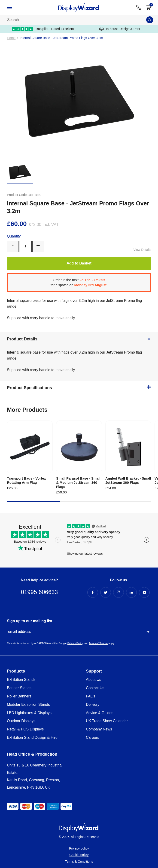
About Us (94, 680)
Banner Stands (19, 688)
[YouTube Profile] (144, 592)
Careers (93, 737)
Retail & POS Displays (25, 729)
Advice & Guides (100, 713)
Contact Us (95, 688)
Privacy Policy (75, 643)
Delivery (93, 704)
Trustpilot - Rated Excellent (43, 29)
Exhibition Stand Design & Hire (32, 737)
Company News (99, 729)
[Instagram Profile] (118, 592)
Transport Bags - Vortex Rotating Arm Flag (26, 480)
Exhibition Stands (21, 680)
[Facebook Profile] (93, 592)
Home (11, 38)
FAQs (91, 696)
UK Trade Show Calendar (107, 721)
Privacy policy (79, 848)
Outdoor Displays (21, 721)
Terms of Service (98, 643)
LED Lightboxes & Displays (29, 713)
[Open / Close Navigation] (14, 7)
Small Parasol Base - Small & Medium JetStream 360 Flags (78, 482)
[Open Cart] (149, 7)
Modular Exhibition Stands (28, 704)
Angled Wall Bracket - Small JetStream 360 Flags (128, 480)
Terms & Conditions (79, 862)
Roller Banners (19, 696)
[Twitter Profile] (106, 592)
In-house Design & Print (120, 29)
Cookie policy (79, 855)
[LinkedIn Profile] (131, 592)
